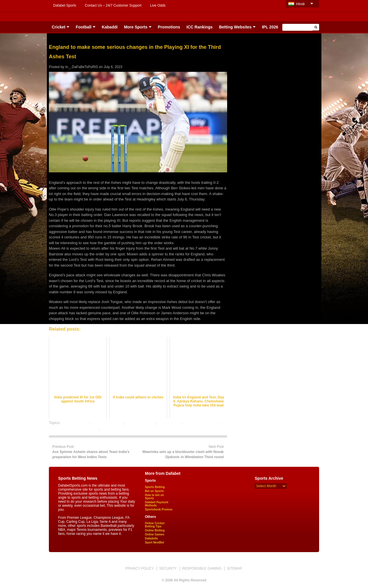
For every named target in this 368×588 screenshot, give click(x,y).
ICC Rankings (200, 27)
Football (83, 27)
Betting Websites (235, 27)
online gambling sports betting (74, 428)
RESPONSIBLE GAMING (202, 568)
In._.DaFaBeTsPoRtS (82, 67)
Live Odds (158, 5)
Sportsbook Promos (159, 509)
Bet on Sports (154, 491)
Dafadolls (151, 538)
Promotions (169, 27)
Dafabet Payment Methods (157, 504)
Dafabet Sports (65, 5)
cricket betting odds (108, 423)
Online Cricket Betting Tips (155, 525)
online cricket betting (201, 423)
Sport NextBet (155, 542)
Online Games (155, 534)
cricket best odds (76, 423)
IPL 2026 (270, 27)
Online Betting (155, 530)
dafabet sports (170, 423)
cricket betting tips (141, 423)
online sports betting (117, 428)
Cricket (59, 27)
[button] (316, 27)
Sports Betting (155, 487)
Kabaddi (110, 27)
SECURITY (168, 568)
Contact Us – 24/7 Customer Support (113, 5)
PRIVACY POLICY (140, 568)
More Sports (136, 27)
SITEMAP (234, 568)
